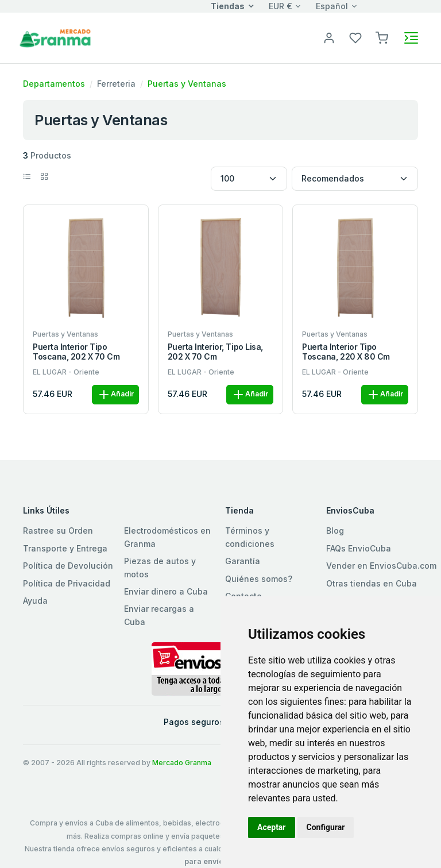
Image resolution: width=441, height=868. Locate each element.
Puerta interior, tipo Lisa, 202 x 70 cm (215, 352)
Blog (335, 531)
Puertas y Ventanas (187, 84)
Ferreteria (116, 84)
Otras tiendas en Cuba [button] (372, 583)
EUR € (281, 6)
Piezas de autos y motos (160, 567)
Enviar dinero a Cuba (166, 591)
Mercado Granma (182, 763)
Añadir (115, 395)
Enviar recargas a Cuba (159, 615)
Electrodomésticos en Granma (167, 537)
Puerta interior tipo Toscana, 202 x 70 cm (76, 352)
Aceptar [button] (272, 827)
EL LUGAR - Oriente (66, 372)
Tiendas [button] (228, 6)
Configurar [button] (326, 827)
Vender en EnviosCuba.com (381, 566)
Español (332, 6)
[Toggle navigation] (411, 38)
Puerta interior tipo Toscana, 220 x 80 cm (346, 352)
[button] (382, 37)
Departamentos (54, 84)
